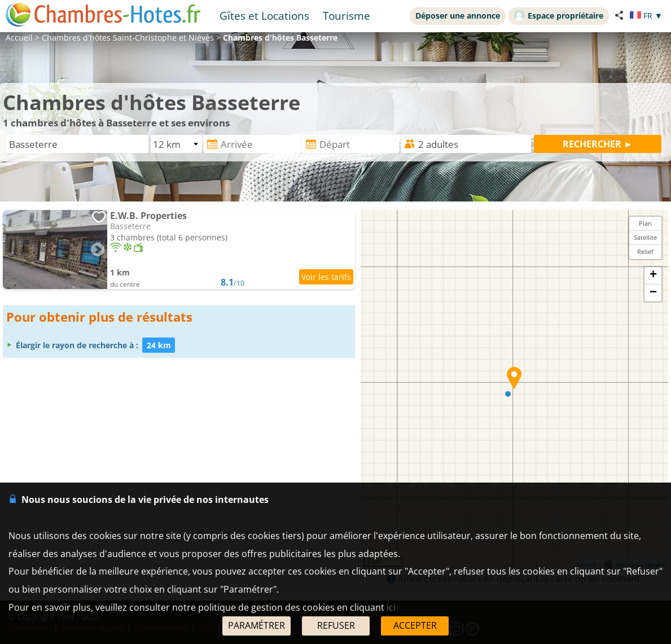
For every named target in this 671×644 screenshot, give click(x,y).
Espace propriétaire (558, 15)
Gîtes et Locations (264, 16)
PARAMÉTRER (256, 625)
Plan (645, 223)
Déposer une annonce (458, 16)
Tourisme (347, 16)
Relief (645, 251)
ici (391, 607)
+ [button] (653, 275)
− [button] (653, 293)
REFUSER (336, 625)
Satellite (645, 237)
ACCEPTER (415, 625)
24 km (159, 345)
